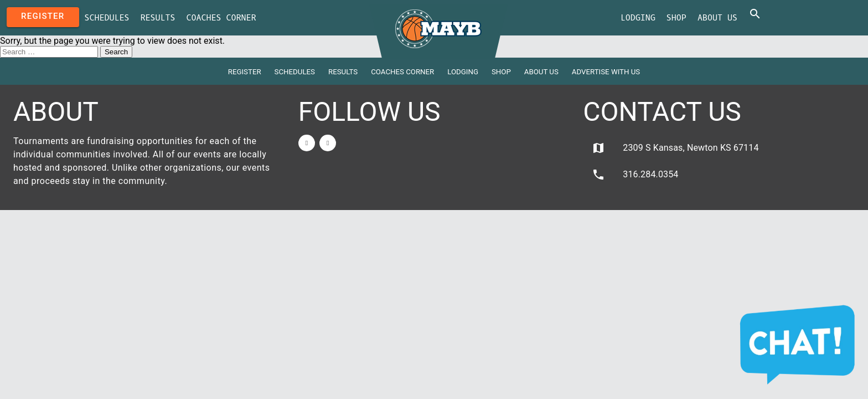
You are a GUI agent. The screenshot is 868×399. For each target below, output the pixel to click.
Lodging (638, 18)
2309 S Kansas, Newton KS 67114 (675, 148)
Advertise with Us (606, 72)
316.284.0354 (635, 175)
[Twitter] (328, 143)
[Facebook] (307, 143)
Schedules (107, 18)
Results (158, 18)
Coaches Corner (221, 18)
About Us (717, 18)
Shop (676, 18)
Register (43, 16)
